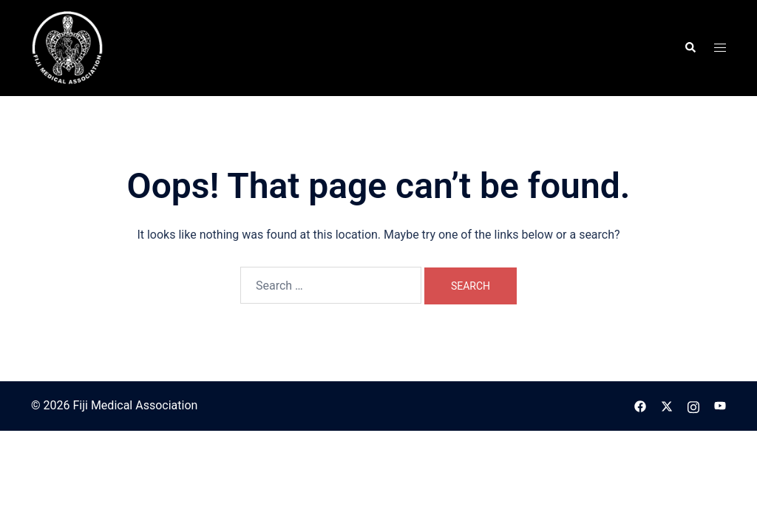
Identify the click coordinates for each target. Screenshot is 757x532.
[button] (690, 48)
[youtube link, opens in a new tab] (720, 405)
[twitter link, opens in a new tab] (667, 405)
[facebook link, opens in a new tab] (640, 405)
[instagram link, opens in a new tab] (693, 405)
